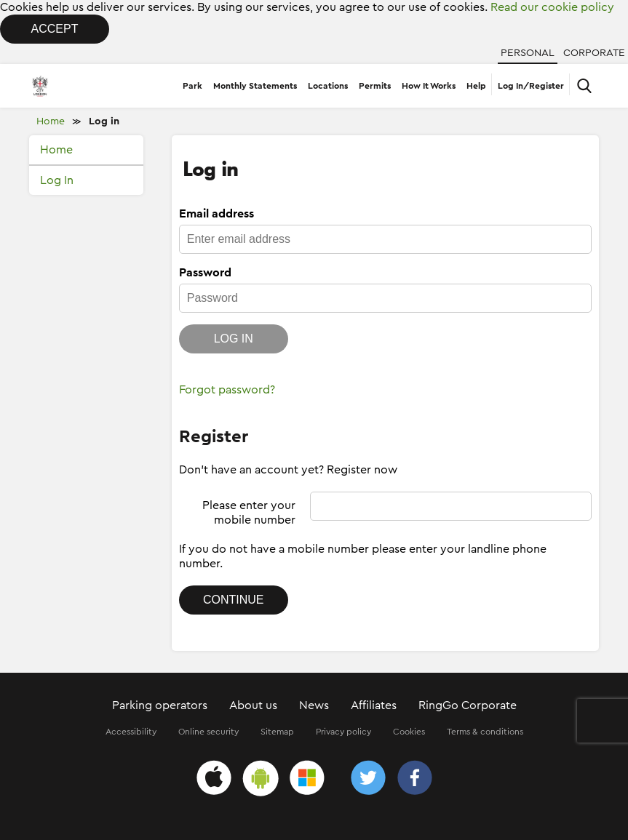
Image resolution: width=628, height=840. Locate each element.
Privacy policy (343, 732)
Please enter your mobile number (249, 513)
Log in (104, 121)
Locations (328, 86)
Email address (216, 214)
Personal (528, 53)
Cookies (409, 732)
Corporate (594, 53)
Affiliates (374, 705)
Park (192, 86)
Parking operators (160, 705)
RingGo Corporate (468, 705)
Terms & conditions (485, 732)
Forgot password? (227, 390)
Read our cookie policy (552, 7)
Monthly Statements (255, 86)
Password (205, 273)
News (314, 705)
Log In (57, 180)
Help (476, 86)
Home (51, 121)
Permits (375, 86)
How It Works (429, 86)
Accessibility (131, 732)
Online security (208, 732)
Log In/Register (531, 86)
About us (253, 705)
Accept (55, 29)
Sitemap (277, 732)
